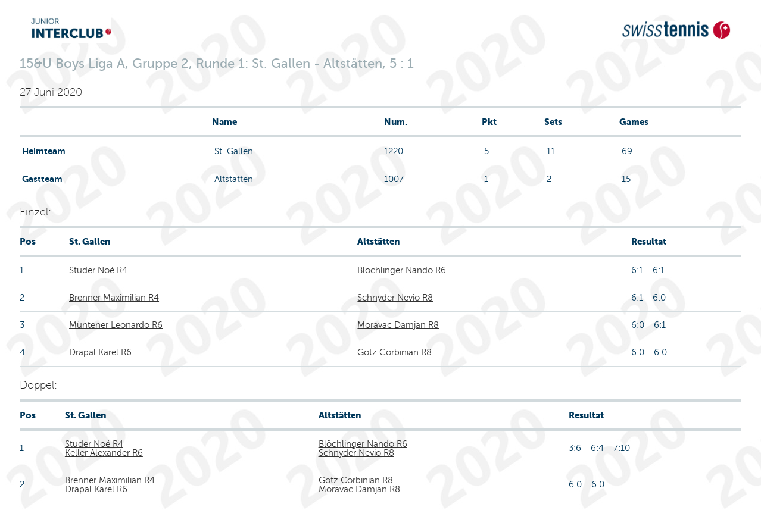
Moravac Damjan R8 (398, 325)
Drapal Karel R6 (100, 352)
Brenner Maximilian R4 (114, 298)
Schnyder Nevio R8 (395, 298)
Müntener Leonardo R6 (116, 325)
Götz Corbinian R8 (394, 352)
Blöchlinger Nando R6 (402, 270)
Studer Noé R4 (98, 270)
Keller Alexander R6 (104, 453)
